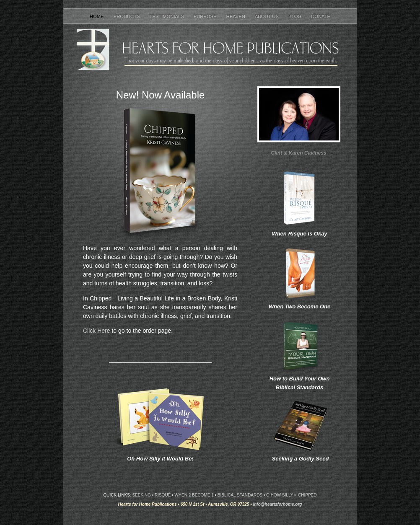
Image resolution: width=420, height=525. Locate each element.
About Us (267, 16)
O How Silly (280, 495)
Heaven (236, 16)
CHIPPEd (307, 495)
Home (97, 16)
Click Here (97, 331)
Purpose (206, 16)
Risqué (163, 495)
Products (127, 16)
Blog (296, 16)
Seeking (141, 495)
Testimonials (167, 16)
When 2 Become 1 (194, 495)
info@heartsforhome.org (277, 504)
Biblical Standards (240, 495)
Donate (321, 16)
